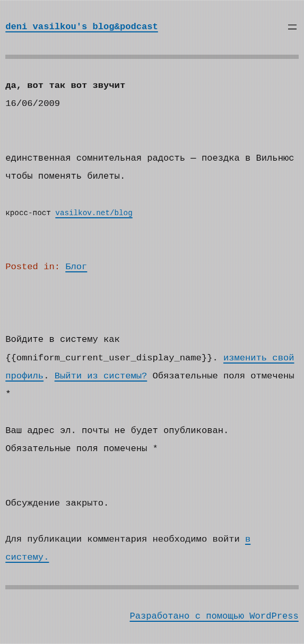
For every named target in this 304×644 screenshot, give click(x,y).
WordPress (274, 616)
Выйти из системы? (101, 376)
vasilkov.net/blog (94, 213)
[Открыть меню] (292, 27)
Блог (76, 267)
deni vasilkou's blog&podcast (82, 27)
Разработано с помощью (189, 616)
